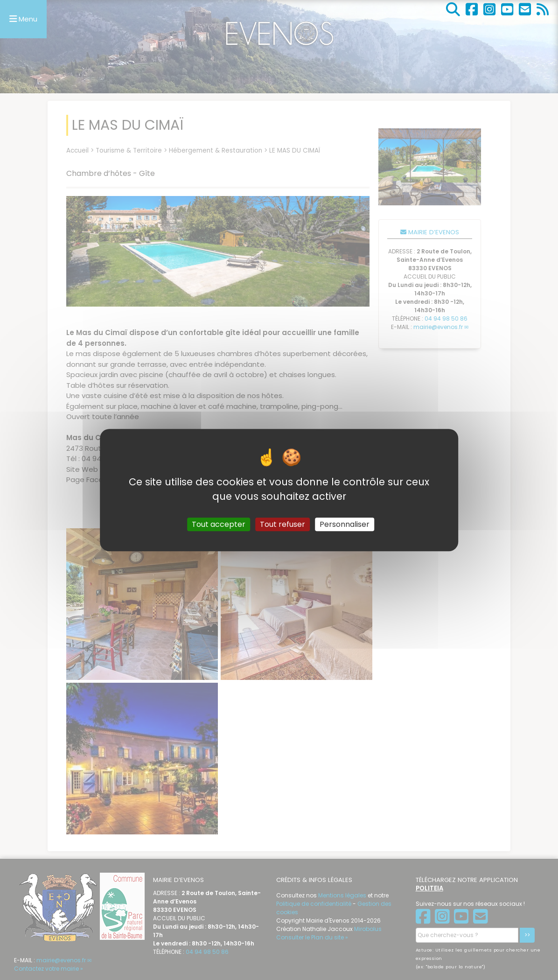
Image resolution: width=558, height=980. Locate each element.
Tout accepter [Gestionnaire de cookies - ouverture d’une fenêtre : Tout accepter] (219, 524)
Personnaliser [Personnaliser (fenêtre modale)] (345, 524)
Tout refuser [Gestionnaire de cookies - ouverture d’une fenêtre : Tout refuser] (282, 524)
